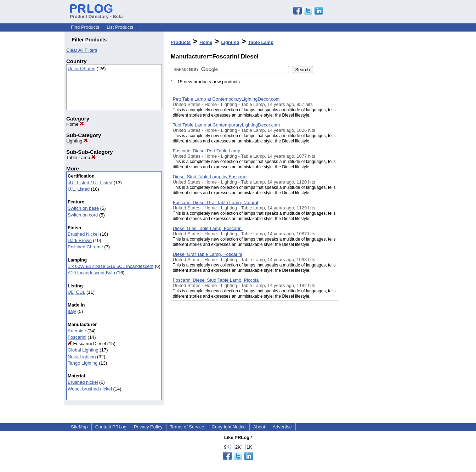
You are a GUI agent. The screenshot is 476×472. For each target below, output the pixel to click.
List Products (120, 27)
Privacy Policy (148, 427)
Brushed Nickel (83, 234)
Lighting (77, 141)
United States (81, 69)
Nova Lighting (82, 357)
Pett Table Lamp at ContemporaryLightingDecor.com (226, 99)
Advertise (282, 427)
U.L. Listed (79, 189)
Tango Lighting (83, 363)
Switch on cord (83, 215)
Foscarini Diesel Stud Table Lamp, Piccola (216, 280)
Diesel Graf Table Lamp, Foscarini (208, 254)
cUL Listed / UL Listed (90, 183)
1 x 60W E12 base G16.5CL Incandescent (110, 266)
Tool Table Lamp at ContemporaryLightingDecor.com (226, 125)
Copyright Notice (229, 427)
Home (75, 124)
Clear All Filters (82, 50)
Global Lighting (83, 350)
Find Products (85, 27)
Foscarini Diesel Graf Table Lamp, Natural (216, 203)
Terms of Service (187, 427)
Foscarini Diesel (87, 344)
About (259, 427)
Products (181, 42)
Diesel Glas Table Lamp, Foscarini (208, 228)
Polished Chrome (85, 247)
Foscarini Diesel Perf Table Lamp (207, 151)
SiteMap (79, 427)
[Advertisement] (374, 184)
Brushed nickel (83, 382)
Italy (72, 311)
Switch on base (83, 208)
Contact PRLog (111, 427)
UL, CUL (76, 292)
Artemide (77, 331)
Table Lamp (81, 158)
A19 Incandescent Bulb (91, 273)
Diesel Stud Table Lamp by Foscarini (210, 177)
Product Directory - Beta (96, 14)
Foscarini (77, 337)
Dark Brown (80, 240)
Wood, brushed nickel (90, 389)
